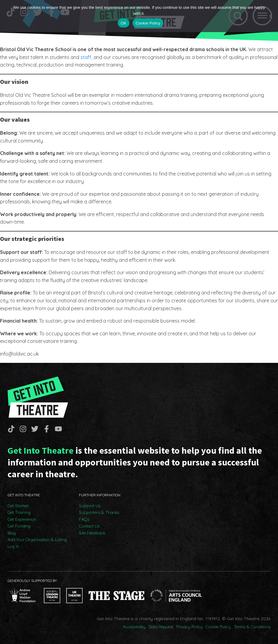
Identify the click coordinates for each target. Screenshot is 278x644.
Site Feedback (92, 533)
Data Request (161, 627)
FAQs (84, 519)
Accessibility (134, 627)
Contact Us (89, 526)
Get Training (19, 512)
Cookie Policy (218, 627)
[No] (270, 16)
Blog (12, 533)
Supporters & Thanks (99, 512)
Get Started (18, 506)
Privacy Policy (190, 627)
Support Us (90, 506)
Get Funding (19, 526)
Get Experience (22, 519)
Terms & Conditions (252, 627)
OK (124, 23)
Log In (13, 546)
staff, (86, 57)
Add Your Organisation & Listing (37, 540)
